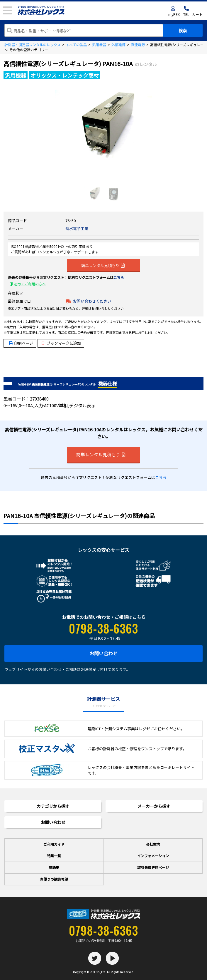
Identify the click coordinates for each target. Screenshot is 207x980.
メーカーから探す (154, 806)
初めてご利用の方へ (30, 284)
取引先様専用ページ (153, 867)
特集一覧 (54, 856)
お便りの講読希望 (54, 879)
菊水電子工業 (77, 228)
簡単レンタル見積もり (103, 265)
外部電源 (118, 45)
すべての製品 (76, 45)
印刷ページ (24, 343)
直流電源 (138, 45)
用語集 (54, 867)
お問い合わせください (92, 301)
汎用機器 (99, 45)
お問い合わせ (103, 653)
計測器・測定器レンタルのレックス (33, 45)
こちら (119, 277)
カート (197, 14)
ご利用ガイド (54, 844)
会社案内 (153, 844)
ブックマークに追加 (61, 343)
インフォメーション (153, 856)
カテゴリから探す (53, 806)
